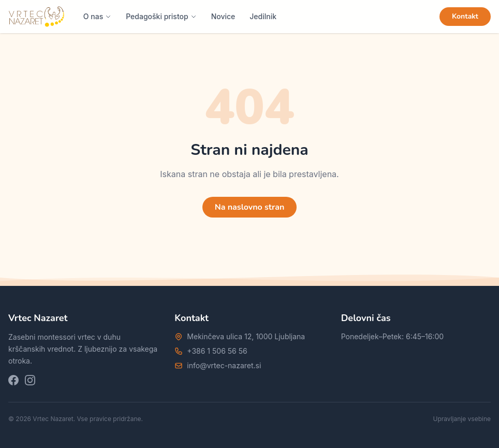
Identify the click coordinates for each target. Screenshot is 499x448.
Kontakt (465, 16)
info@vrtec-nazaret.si (224, 365)
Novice (223, 16)
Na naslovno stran (250, 207)
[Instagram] (30, 380)
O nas (97, 16)
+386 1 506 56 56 (217, 351)
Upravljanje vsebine (462, 419)
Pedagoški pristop (161, 16)
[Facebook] (13, 380)
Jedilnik (263, 16)
